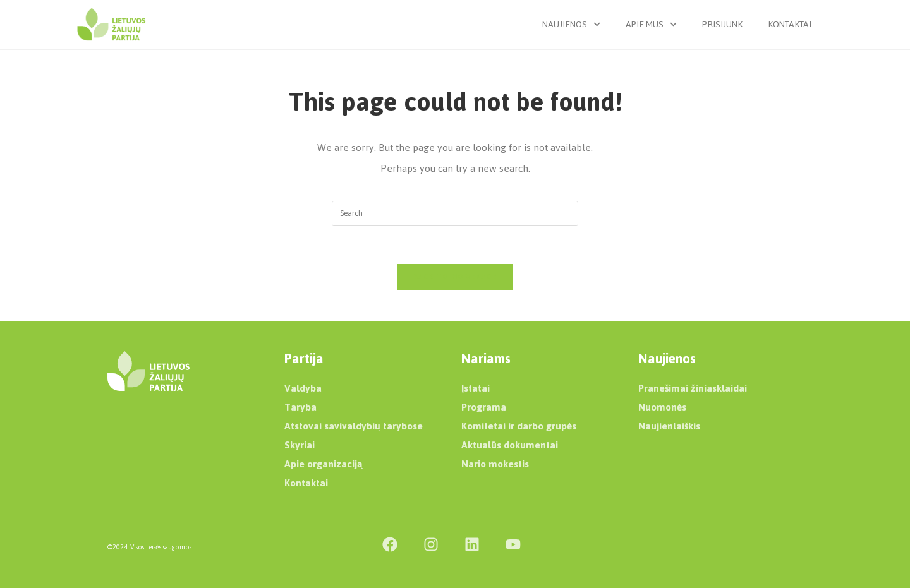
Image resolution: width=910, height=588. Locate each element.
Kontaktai (790, 24)
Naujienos (571, 24)
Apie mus (651, 24)
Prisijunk (722, 24)
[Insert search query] (455, 213)
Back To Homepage (455, 277)
